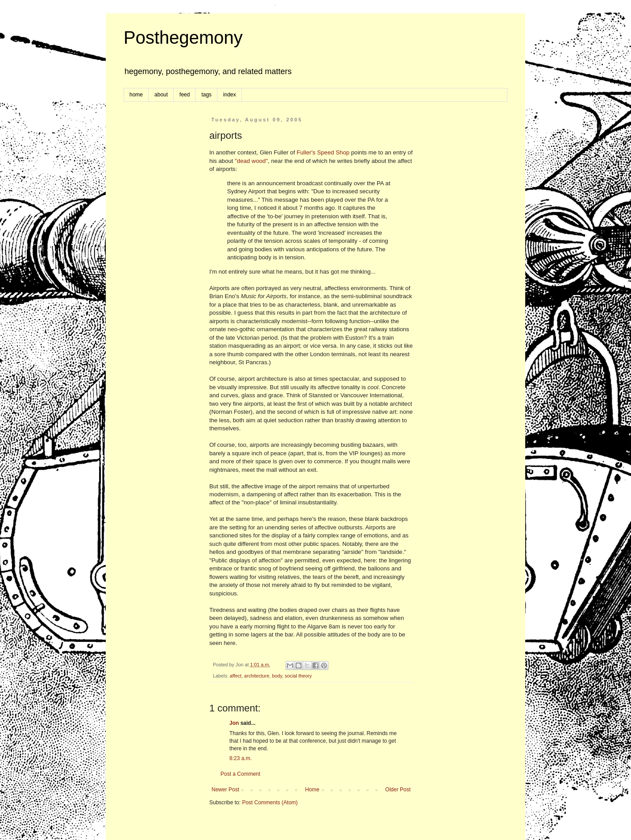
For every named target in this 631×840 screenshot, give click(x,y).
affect (236, 676)
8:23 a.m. (241, 758)
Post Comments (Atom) (270, 803)
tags (206, 95)
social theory (298, 676)
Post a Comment (240, 774)
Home (312, 790)
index (230, 95)
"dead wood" (251, 161)
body (277, 676)
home (136, 95)
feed (185, 95)
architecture (257, 676)
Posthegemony (183, 37)
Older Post (398, 790)
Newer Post (225, 790)
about (161, 95)
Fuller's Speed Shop (323, 152)
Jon (234, 723)
